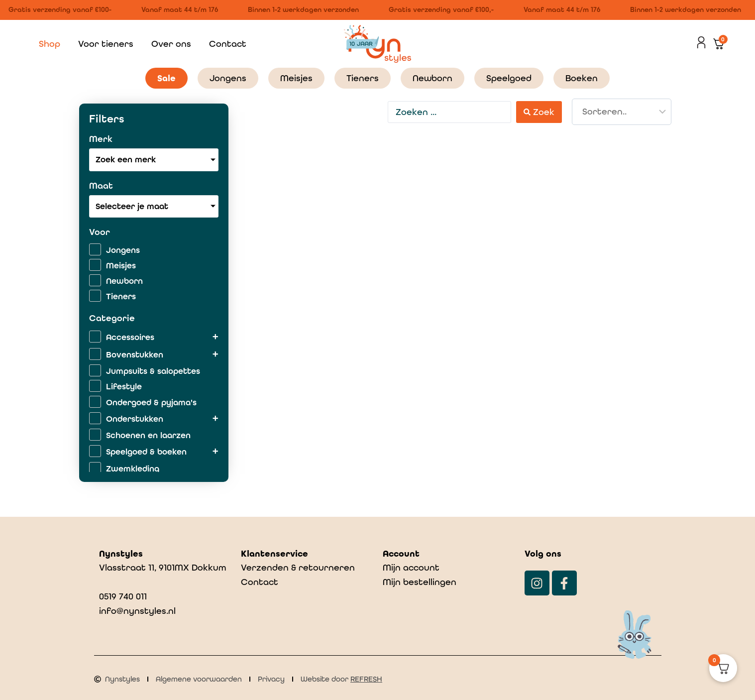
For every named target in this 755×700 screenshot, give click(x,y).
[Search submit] (539, 112)
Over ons (171, 44)
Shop (50, 44)
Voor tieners (106, 44)
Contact (228, 44)
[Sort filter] (622, 112)
